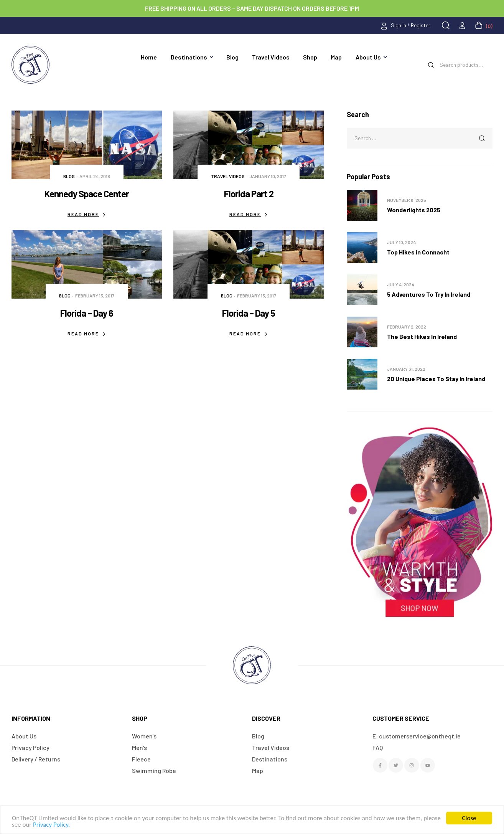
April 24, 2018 (95, 176)
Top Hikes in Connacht (418, 252)
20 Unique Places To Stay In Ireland (436, 379)
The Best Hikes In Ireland (422, 336)
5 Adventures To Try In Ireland (429, 294)
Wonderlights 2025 (414, 210)
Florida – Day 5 (249, 313)
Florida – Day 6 (87, 313)
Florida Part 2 (249, 194)
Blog (69, 176)
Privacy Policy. (51, 825)
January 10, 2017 (268, 176)
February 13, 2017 (95, 296)
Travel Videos (228, 176)
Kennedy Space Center (87, 194)
